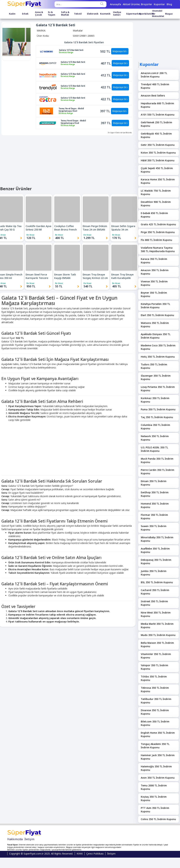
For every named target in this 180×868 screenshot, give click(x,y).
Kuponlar (159, 4)
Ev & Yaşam (52, 14)
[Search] (102, 4)
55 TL (59, 286)
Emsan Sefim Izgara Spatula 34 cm (123, 228)
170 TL (117, 238)
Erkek (25, 14)
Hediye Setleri (117, 14)
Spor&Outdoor (147, 14)
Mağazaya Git (120, 51)
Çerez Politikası (95, 854)
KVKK (80, 854)
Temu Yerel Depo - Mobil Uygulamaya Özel (71, 110)
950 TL (31, 286)
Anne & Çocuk (39, 14)
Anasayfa (115, 4)
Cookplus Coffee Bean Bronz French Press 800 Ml (66, 228)
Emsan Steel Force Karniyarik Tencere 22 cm (37, 276)
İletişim (29, 839)
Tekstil (78, 14)
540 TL (88, 286)
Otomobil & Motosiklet (158, 14)
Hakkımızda (15, 839)
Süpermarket (133, 14)
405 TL (117, 286)
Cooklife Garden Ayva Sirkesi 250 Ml (38, 228)
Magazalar (171, 14)
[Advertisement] (67, 448)
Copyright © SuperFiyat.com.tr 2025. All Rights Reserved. (41, 854)
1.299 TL (89, 238)
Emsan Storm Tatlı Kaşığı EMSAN (65, 276)
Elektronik (93, 14)
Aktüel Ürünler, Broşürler (137, 4)
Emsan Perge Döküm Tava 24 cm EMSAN (95, 228)
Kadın (12, 14)
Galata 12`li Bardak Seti (71, 50)
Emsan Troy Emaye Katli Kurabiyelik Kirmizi (122, 276)
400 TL (60, 238)
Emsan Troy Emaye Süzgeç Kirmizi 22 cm (95, 276)
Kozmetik (105, 14)
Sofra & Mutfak (65, 14)
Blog (169, 4)
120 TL (31, 238)
